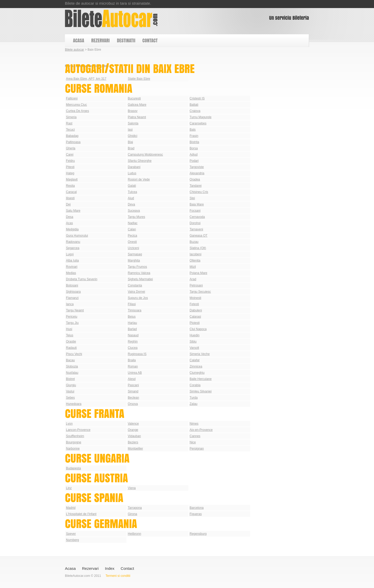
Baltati (194, 105)
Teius (70, 335)
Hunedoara (74, 404)
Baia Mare (197, 204)
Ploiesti (195, 323)
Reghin (133, 342)
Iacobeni (195, 254)
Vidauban (134, 436)
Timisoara (135, 310)
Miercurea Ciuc (76, 105)
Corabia (195, 385)
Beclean (133, 398)
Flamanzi (72, 298)
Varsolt (194, 348)
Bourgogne (74, 442)
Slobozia (72, 366)
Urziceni (133, 248)
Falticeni (72, 98)
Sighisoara (73, 292)
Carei (70, 155)
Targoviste (197, 167)
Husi (69, 329)
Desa (70, 217)
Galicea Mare (137, 105)
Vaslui (70, 391)
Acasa (70, 568)
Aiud (131, 198)
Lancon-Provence (78, 430)
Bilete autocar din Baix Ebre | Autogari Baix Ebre (111, 18)
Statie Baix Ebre (139, 79)
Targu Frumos (137, 267)
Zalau (193, 404)
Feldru (70, 161)
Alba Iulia (72, 260)
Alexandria (197, 173)
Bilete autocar (74, 50)
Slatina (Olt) (198, 248)
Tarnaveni (196, 229)
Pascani (133, 385)
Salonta (133, 123)
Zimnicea (196, 366)
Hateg (70, 173)
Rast (69, 123)
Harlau (132, 323)
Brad (131, 148)
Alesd (132, 379)
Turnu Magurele (201, 117)
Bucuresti (134, 98)
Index (110, 568)
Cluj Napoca (198, 329)
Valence (133, 424)
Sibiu (193, 342)
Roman (133, 366)
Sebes (70, 398)
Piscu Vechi (74, 354)
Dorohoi (195, 223)
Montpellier (135, 449)
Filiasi (132, 304)
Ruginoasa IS (137, 354)
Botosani (72, 285)
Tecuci (70, 130)
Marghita (134, 260)
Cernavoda (197, 217)
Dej (68, 204)
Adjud (194, 155)
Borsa (194, 148)
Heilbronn (134, 534)
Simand (133, 391)
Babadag (72, 136)
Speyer (71, 534)
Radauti (71, 348)
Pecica (132, 236)
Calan (132, 229)
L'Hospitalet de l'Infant (81, 514)
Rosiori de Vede (139, 179)
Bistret (70, 379)
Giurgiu (71, 385)
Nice (193, 442)
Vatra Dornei (136, 292)
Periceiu (72, 317)
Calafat (195, 360)
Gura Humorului (77, 236)
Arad (193, 279)
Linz (69, 488)
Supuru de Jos (138, 298)
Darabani (134, 167)
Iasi (130, 130)
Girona (132, 514)
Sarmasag (135, 254)
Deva (131, 204)
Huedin (195, 335)
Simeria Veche (200, 354)
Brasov (133, 111)
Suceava (134, 211)
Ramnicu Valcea (139, 273)
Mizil (193, 267)
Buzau (194, 242)
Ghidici (133, 136)
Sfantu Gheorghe (140, 161)
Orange (133, 430)
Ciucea (133, 348)
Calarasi (195, 317)
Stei (192, 198)
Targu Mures (136, 217)
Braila (132, 360)
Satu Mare (73, 211)
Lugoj (70, 254)
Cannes (195, 436)
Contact (128, 568)
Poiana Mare (198, 273)
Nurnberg (72, 540)
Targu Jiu (72, 323)
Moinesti (195, 298)
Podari (194, 161)
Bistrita (194, 142)
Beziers (133, 442)
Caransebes (198, 123)
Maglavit (72, 179)
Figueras (196, 514)
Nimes (194, 424)
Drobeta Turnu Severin (82, 279)
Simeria (71, 117)
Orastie (71, 342)
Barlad (132, 329)
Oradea (195, 179)
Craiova (195, 111)
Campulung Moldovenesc (145, 155)
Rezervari (90, 568)
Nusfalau (72, 373)
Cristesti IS (197, 98)
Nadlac (133, 223)
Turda (194, 398)
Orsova (133, 404)
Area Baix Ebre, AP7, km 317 (86, 79)
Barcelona (197, 508)
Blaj (130, 142)
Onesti (132, 242)
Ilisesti (70, 198)
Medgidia (72, 229)
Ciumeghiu (197, 373)
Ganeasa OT (199, 236)
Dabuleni (196, 310)
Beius (132, 317)
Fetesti (194, 304)
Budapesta (73, 468)
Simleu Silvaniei (201, 391)
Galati (132, 186)
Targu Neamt (75, 310)
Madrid (71, 508)
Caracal (71, 192)
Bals (193, 130)
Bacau (70, 360)
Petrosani (196, 285)
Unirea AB (135, 373)
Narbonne (73, 449)
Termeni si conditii (118, 576)
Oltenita (195, 260)
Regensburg (198, 534)
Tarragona (135, 508)
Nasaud (133, 335)
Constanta (135, 285)
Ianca (70, 304)
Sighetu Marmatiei (140, 279)
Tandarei (196, 186)
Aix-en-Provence (201, 430)
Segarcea (73, 248)
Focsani (195, 211)
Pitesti (70, 167)
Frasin (194, 136)
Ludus (132, 173)
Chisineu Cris (199, 192)
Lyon (69, 424)
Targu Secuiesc (200, 292)
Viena (132, 488)
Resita (70, 186)
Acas (69, 223)
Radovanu (73, 242)
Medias (71, 273)
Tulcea (132, 192)
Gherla (71, 148)
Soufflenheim (75, 436)
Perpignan (197, 449)
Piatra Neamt (137, 117)
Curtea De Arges (78, 111)
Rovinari (72, 267)
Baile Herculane (201, 379)
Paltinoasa (73, 142)
